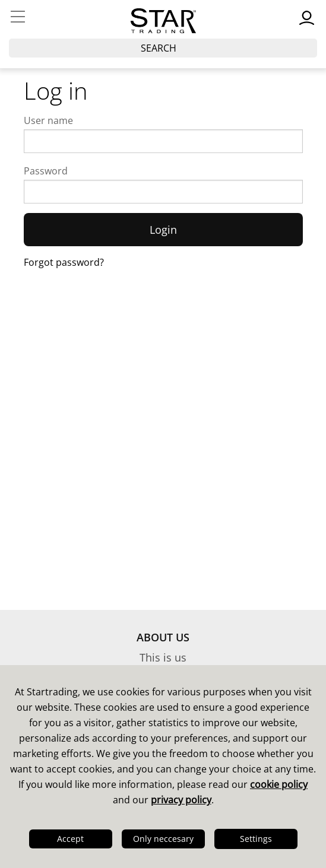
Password (46, 171)
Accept (70, 839)
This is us (163, 657)
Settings (256, 839)
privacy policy (181, 800)
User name (48, 120)
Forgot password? (64, 262)
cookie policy (279, 784)
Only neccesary (163, 839)
